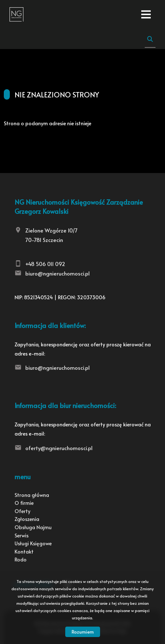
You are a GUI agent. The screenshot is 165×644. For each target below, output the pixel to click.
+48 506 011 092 (45, 264)
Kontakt (24, 551)
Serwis (22, 535)
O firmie (24, 503)
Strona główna (32, 495)
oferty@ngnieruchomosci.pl (59, 448)
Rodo (21, 559)
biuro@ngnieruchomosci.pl (57, 273)
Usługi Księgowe (33, 543)
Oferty (22, 511)
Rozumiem (83, 632)
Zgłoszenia (27, 519)
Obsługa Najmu (33, 527)
